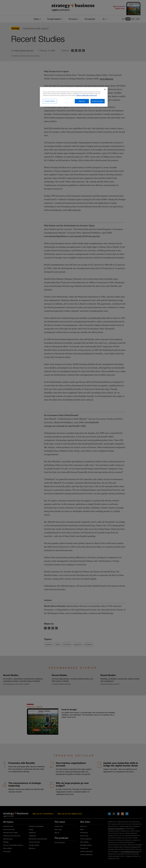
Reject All (82, 101)
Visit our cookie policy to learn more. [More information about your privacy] (87, 95)
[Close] (105, 89)
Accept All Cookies (98, 101)
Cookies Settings (50, 101)
